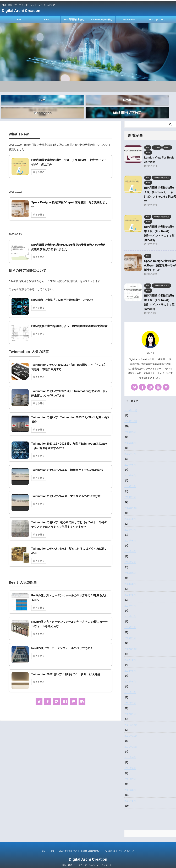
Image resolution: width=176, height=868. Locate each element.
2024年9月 (130, 512)
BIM (19, 20)
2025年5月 (130, 469)
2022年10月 (131, 643)
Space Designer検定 (102, 20)
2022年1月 (130, 708)
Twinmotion (129, 20)
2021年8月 (130, 762)
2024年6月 (130, 534)
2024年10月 (131, 502)
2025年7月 (130, 447)
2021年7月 (130, 773)
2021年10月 (131, 740)
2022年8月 (130, 664)
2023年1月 (130, 632)
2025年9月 (130, 426)
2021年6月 (130, 783)
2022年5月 (130, 675)
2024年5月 (130, 545)
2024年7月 (130, 523)
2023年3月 (130, 610)
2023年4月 (130, 599)
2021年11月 (131, 729)
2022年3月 (130, 686)
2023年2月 (130, 621)
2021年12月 (131, 718)
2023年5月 (130, 588)
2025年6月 (130, 458)
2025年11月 (131, 404)
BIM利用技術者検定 (74, 20)
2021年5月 (130, 794)
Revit (47, 20)
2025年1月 (130, 491)
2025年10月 (131, 415)
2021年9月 (130, 751)
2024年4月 (130, 556)
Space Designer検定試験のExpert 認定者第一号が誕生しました (160, 259)
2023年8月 (130, 577)
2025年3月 (130, 480)
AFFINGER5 (108, 863)
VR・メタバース (157, 20)
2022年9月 (130, 653)
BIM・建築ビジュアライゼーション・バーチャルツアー (88, 859)
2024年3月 (130, 567)
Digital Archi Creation (21, 11)
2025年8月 (130, 436)
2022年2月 (130, 697)
